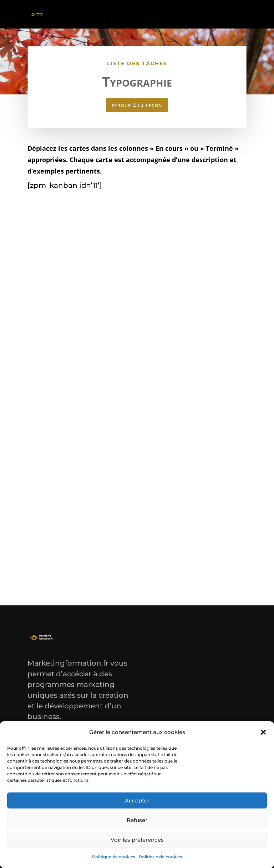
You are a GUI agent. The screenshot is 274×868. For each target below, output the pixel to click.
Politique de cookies (114, 857)
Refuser (137, 820)
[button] (263, 732)
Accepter (137, 800)
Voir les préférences (137, 840)
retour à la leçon (137, 105)
